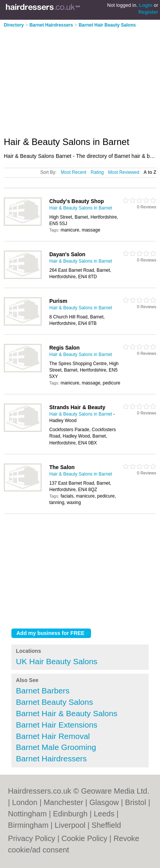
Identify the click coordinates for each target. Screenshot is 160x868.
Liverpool (70, 825)
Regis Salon (64, 348)
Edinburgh (70, 814)
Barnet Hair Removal (53, 736)
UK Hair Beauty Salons (57, 661)
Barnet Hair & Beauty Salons (67, 713)
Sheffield (106, 825)
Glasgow (104, 802)
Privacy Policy (31, 838)
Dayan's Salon (67, 254)
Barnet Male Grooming (56, 747)
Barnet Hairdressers (51, 25)
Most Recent (73, 172)
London (25, 802)
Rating (97, 172)
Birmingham (28, 825)
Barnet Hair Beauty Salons (107, 25)
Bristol (136, 802)
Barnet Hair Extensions (57, 725)
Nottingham (27, 814)
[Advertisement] (67, 80)
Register (148, 12)
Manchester (64, 802)
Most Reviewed (124, 172)
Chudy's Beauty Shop (77, 201)
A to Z (150, 172)
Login (145, 5)
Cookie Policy (84, 838)
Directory (14, 25)
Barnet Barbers (43, 691)
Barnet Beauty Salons (54, 702)
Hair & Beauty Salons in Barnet (81, 208)
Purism (58, 301)
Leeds (104, 814)
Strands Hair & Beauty (77, 407)
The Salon (62, 467)
